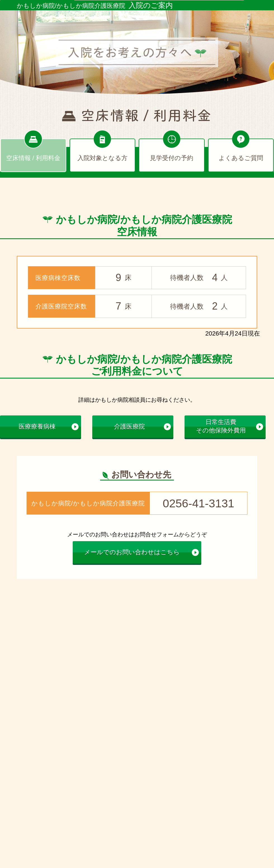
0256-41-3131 (199, 503)
